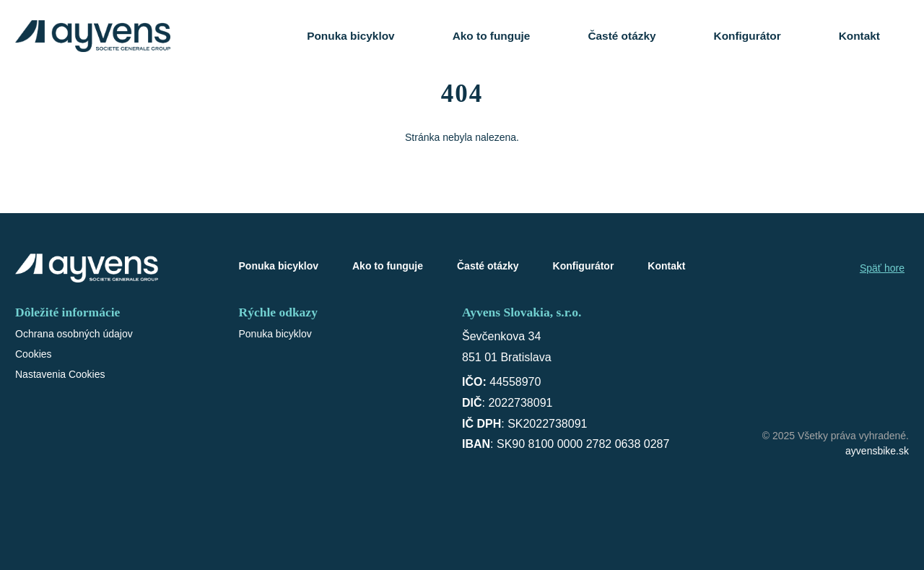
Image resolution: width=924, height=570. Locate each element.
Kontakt (859, 36)
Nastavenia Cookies (60, 374)
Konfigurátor (748, 36)
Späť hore (882, 268)
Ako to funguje (492, 36)
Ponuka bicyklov (350, 36)
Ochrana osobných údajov (74, 334)
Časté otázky (622, 36)
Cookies (34, 354)
